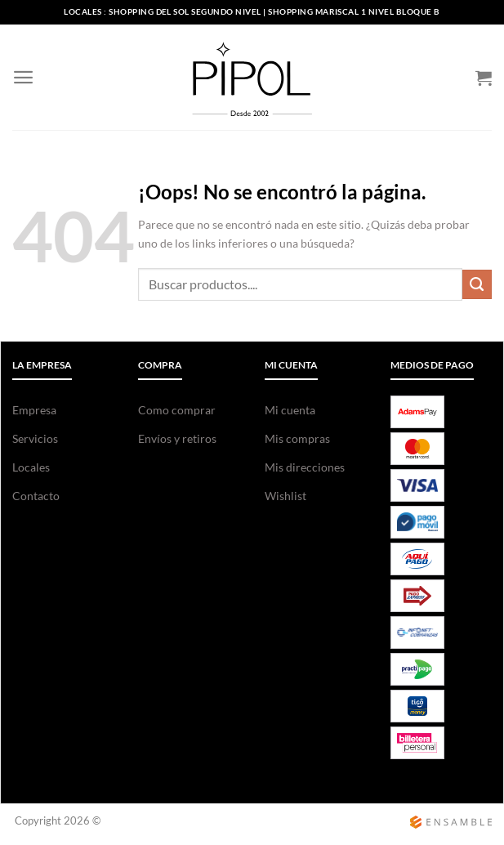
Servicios (35, 438)
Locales (31, 467)
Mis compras (297, 438)
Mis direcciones (305, 467)
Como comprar (177, 410)
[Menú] (23, 78)
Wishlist (285, 496)
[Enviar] (477, 284)
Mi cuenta (290, 410)
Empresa (34, 410)
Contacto (36, 496)
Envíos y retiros (177, 438)
